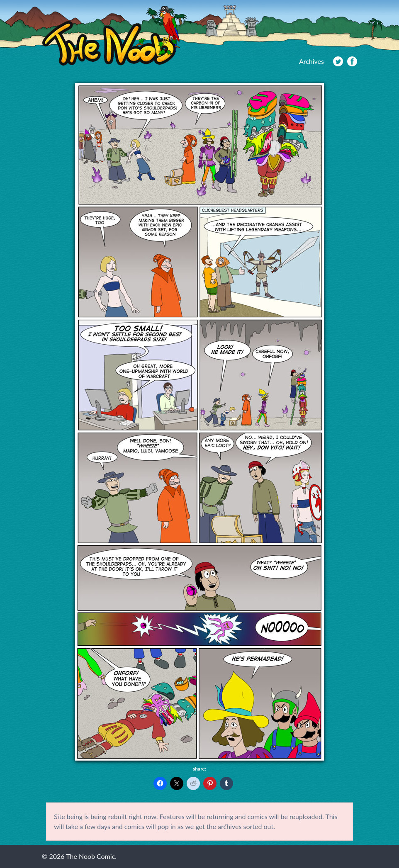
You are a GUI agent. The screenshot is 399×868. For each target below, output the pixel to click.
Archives (311, 61)
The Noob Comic (111, 36)
